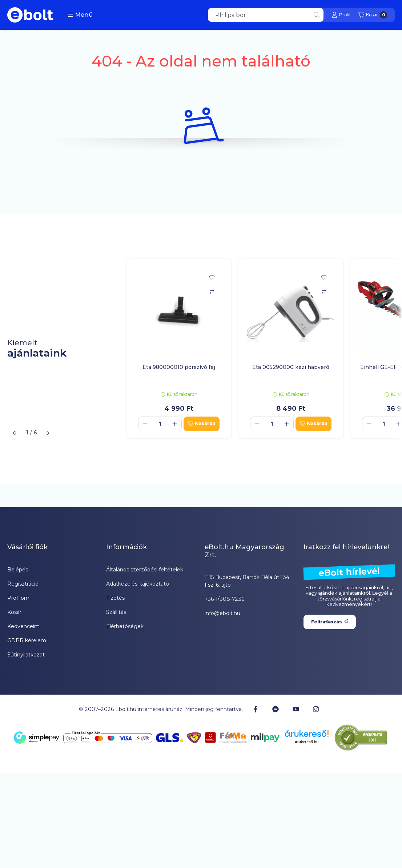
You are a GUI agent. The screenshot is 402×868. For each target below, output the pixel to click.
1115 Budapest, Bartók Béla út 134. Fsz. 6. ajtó (248, 581)
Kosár (14, 612)
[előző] (15, 433)
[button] (80, 15)
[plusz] (175, 424)
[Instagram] (316, 709)
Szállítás (116, 612)
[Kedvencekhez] (212, 277)
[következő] (48, 433)
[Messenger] (276, 709)
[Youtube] (296, 709)
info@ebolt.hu (222, 613)
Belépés (18, 570)
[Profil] (341, 15)
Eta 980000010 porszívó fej (179, 367)
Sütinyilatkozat (26, 655)
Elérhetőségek (125, 626)
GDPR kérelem (27, 640)
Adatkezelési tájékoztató (138, 584)
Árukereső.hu (307, 742)
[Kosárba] (202, 424)
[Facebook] (256, 709)
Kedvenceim (23, 626)
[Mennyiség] (160, 424)
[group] (261, 349)
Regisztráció (23, 584)
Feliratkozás (330, 622)
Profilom (18, 598)
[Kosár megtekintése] (373, 15)
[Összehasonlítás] (212, 292)
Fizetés (115, 598)
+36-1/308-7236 (224, 599)
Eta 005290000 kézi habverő (291, 367)
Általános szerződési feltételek (145, 570)
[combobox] (266, 15)
